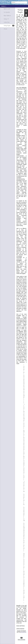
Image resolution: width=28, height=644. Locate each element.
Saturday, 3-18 (6, 19)
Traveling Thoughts (7, 26)
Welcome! (5, 29)
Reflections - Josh (7, 9)
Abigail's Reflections (7, 16)
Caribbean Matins (7, 22)
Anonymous (23, 632)
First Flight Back (7, 12)
